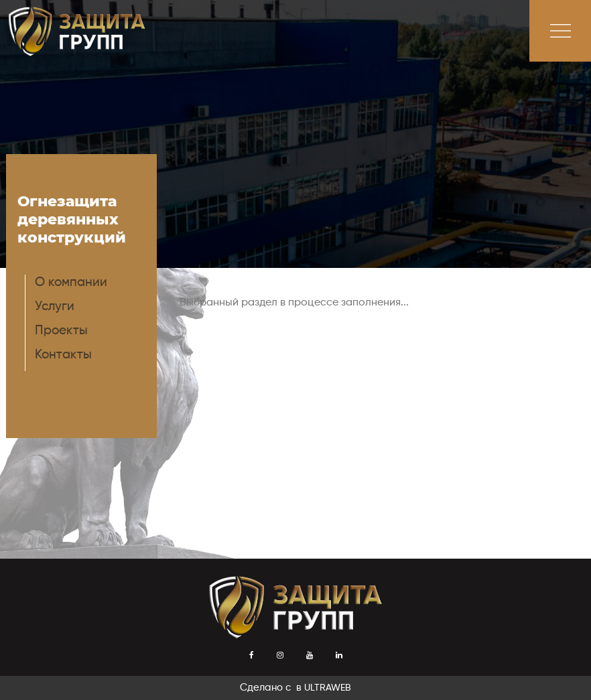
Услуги (55, 306)
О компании (71, 282)
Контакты (63, 355)
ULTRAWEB (328, 688)
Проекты (61, 331)
